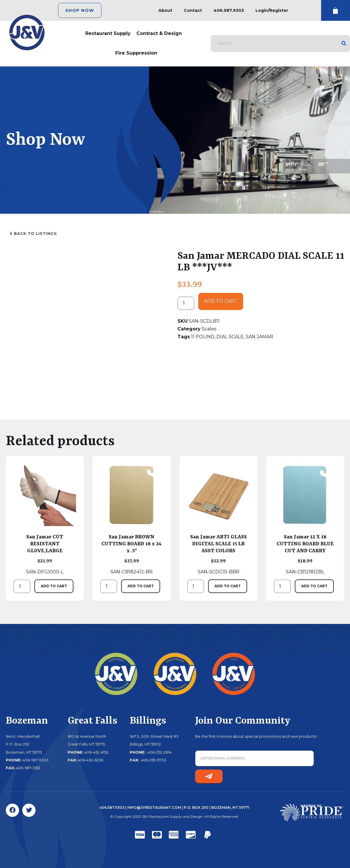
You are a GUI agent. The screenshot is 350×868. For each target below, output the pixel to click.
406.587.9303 (229, 10)
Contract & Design (159, 33)
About (165, 10)
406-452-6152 (96, 752)
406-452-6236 (90, 760)
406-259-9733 (153, 760)
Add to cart (221, 301)
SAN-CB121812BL (305, 519)
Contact (193, 10)
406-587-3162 (28, 768)
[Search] (344, 43)
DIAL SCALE (230, 337)
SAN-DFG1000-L (45, 519)
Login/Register (272, 10)
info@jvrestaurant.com (154, 807)
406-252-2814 (159, 752)
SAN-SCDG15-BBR (218, 519)
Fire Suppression (136, 53)
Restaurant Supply (108, 33)
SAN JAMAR (259, 337)
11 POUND (203, 337)
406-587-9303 (36, 760)
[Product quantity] (186, 303)
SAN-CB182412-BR (132, 519)
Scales (209, 329)
